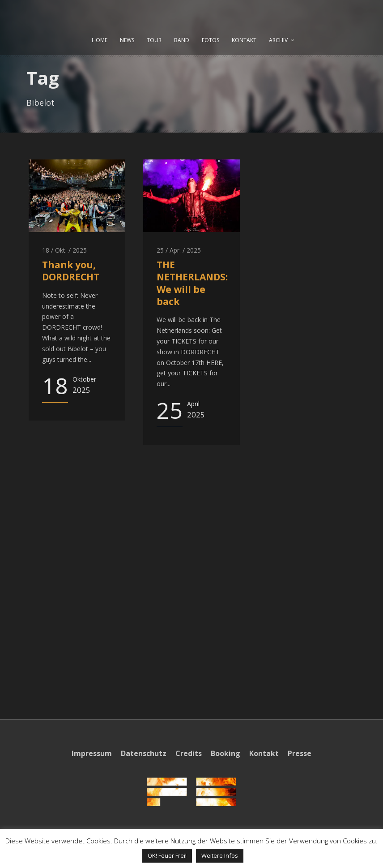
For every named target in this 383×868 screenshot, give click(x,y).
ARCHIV (278, 40)
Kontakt (264, 753)
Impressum (92, 753)
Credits (189, 753)
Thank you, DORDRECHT (71, 271)
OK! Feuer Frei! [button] (167, 855)
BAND (182, 40)
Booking (226, 753)
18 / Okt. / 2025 (64, 250)
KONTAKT (244, 40)
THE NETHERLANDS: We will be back (192, 283)
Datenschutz (144, 753)
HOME (100, 40)
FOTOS (211, 40)
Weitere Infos (220, 855)
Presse (300, 753)
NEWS (127, 40)
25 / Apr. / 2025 (179, 250)
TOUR (154, 40)
